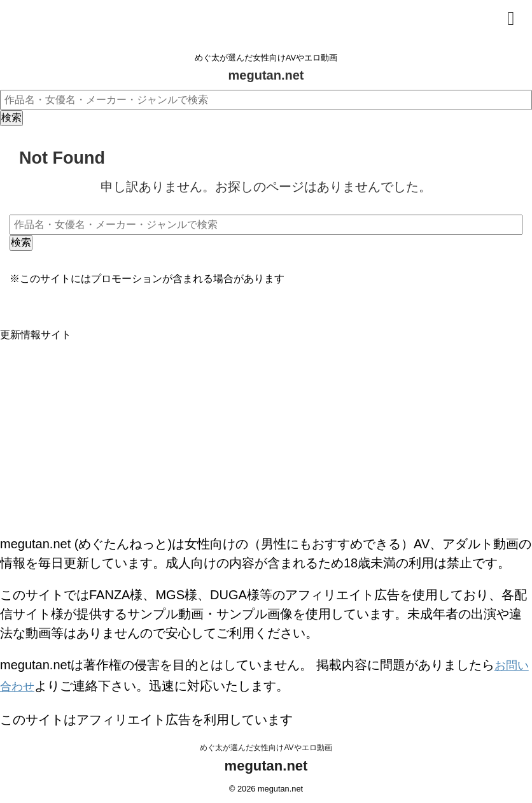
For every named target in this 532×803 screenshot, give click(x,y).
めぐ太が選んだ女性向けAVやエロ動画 (266, 744)
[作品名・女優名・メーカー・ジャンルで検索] (266, 100)
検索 (11, 117)
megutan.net (266, 75)
